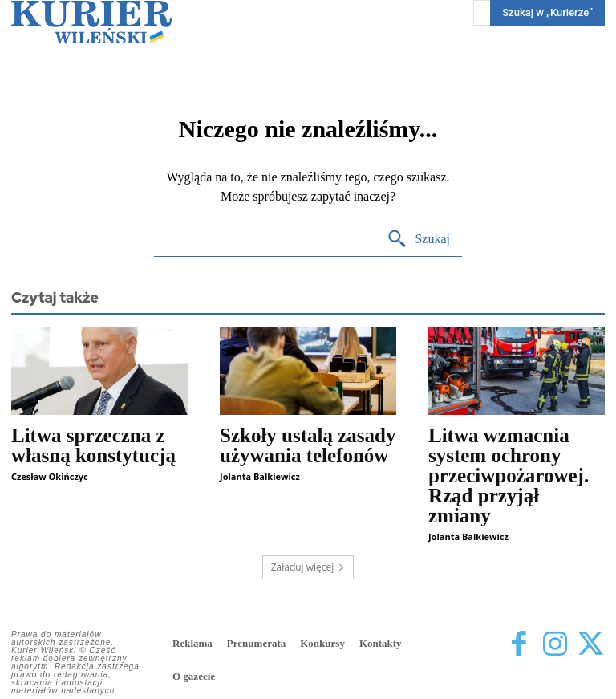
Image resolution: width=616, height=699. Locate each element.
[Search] (418, 240)
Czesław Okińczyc (50, 476)
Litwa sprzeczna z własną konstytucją (93, 445)
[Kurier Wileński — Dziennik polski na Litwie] (91, 22)
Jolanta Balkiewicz (260, 476)
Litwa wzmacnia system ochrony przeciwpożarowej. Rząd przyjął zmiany (509, 475)
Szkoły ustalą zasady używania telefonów (308, 445)
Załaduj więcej (308, 567)
